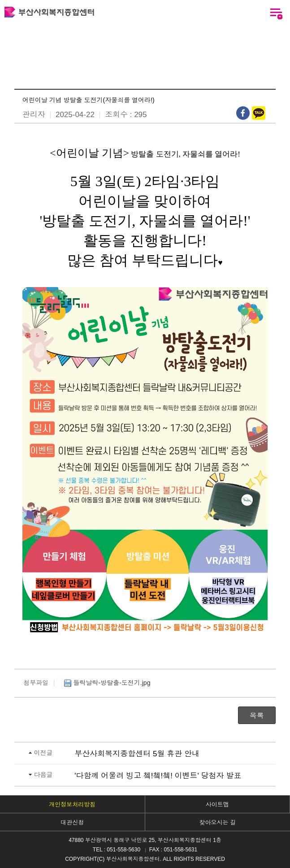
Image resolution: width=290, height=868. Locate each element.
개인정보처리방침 (72, 805)
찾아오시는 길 (217, 822)
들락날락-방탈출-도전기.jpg (106, 683)
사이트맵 (217, 805)
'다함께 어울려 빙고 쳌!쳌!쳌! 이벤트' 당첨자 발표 (158, 776)
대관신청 (72, 822)
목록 (257, 716)
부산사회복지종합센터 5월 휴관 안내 (137, 754)
